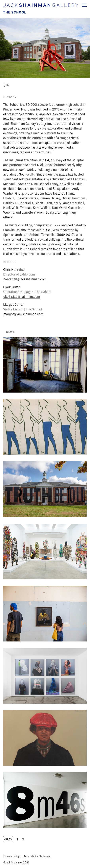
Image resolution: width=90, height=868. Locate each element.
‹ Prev (8, 839)
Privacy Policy (11, 856)
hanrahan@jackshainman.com (25, 279)
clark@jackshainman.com (22, 296)
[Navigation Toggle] (84, 5)
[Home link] (41, 5)
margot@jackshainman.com (23, 314)
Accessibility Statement (37, 856)
